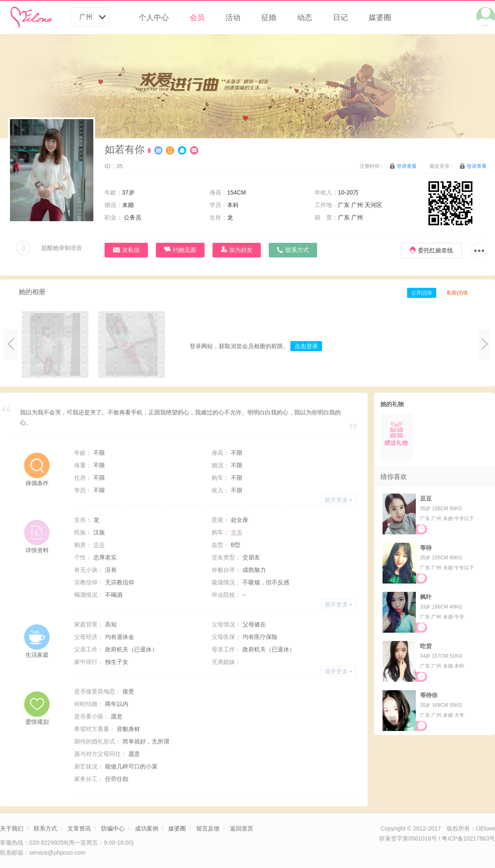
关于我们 (12, 828)
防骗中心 (113, 828)
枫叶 (426, 597)
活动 (233, 17)
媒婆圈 (380, 17)
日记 (340, 17)
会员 (197, 17)
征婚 (269, 17)
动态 (305, 17)
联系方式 (45, 828)
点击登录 (306, 346)
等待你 (429, 695)
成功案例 (147, 828)
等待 (426, 548)
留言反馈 (208, 828)
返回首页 (242, 828)
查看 (237, 532)
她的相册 (32, 292)
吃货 (426, 646)
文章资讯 (79, 828)
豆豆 (426, 499)
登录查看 (407, 166)
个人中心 (154, 17)
